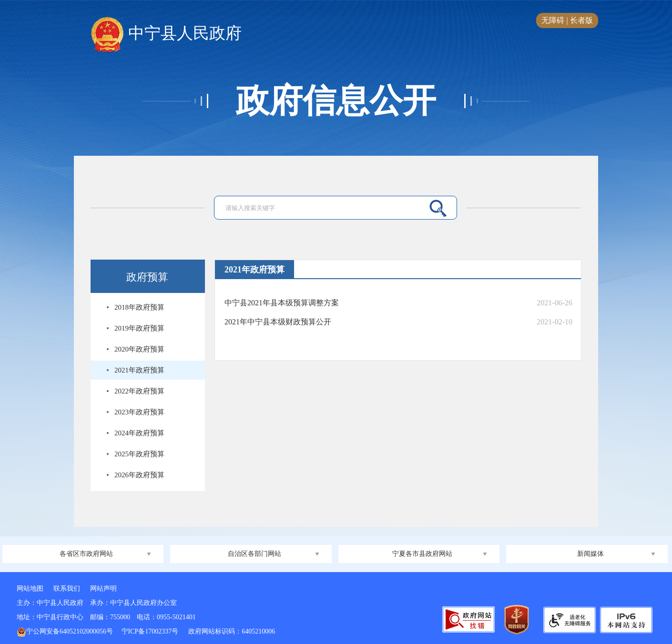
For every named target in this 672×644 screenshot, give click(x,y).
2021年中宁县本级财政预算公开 (278, 322)
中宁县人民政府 (166, 34)
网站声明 (103, 589)
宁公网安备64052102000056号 (65, 631)
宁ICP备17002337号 (151, 631)
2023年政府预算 (139, 412)
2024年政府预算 (139, 433)
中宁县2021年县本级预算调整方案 (282, 303)
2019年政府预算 (139, 328)
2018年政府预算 (139, 307)
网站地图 (30, 589)
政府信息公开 (336, 101)
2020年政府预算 (139, 349)
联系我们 (67, 589)
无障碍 (553, 20)
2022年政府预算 (139, 391)
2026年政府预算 (139, 475)
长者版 (581, 20)
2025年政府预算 (139, 454)
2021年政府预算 (139, 370)
